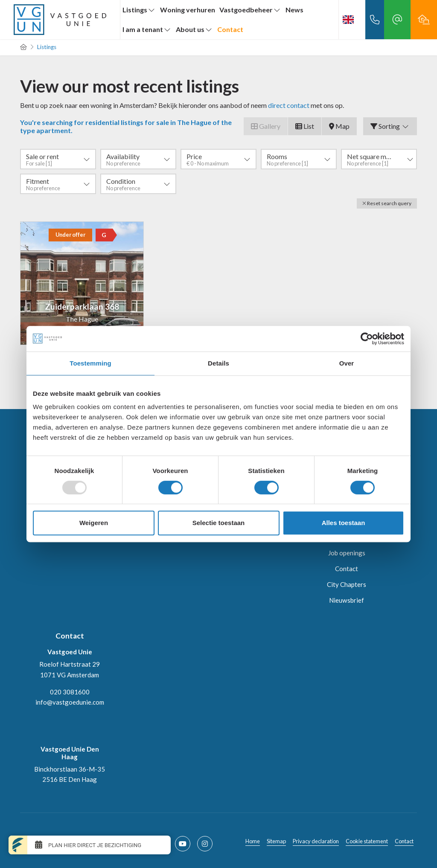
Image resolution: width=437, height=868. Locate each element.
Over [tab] (347, 363)
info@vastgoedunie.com (70, 702)
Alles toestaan (344, 523)
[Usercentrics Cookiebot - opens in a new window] (367, 339)
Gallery (266, 126)
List (305, 126)
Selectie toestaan (219, 523)
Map (339, 126)
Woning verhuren (188, 10)
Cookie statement (367, 841)
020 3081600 (70, 692)
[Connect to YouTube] (183, 844)
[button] (387, 203)
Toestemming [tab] (90, 363)
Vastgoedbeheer (250, 10)
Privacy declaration (316, 841)
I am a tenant (147, 29)
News (294, 10)
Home (253, 841)
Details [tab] (218, 363)
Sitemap (276, 841)
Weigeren (94, 523)
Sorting (390, 126)
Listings (139, 10)
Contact (230, 29)
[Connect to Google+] (205, 844)
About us (194, 29)
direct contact (289, 105)
